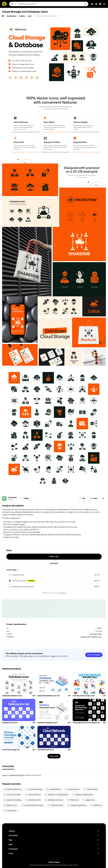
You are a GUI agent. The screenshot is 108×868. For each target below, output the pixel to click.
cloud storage (91, 789)
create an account (17, 775)
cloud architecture (12, 789)
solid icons (96, 805)
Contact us (62, 593)
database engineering (82, 795)
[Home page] (3, 16)
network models (56, 805)
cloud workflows (33, 795)
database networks (54, 800)
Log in (5, 775)
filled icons (73, 800)
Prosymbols (12, 497)
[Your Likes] (96, 4)
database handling (12, 800)
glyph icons (89, 800)
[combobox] (53, 4)
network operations (77, 805)
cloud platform (54, 789)
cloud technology (12, 795)
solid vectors (10, 811)
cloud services (72, 789)
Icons (100, 637)
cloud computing (34, 789)
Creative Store (86, 637)
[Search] (86, 4)
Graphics (94, 637)
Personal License (96, 634)
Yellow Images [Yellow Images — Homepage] (54, 862)
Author (10, 500)
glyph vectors (10, 805)
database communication (56, 795)
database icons (33, 800)
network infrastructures (32, 805)
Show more (54, 756)
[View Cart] (92, 4)
